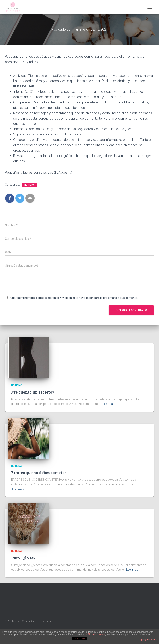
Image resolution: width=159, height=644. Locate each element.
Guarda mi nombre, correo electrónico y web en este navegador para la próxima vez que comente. (74, 298)
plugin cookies (149, 639)
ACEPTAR (79, 639)
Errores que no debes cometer (39, 473)
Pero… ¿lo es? (23, 558)
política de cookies (95, 635)
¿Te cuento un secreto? (33, 392)
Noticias (30, 185)
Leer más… (109, 404)
